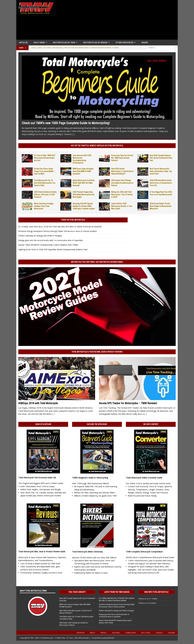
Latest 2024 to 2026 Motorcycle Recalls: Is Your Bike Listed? (122, 206)
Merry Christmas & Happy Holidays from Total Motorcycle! (44, 206)
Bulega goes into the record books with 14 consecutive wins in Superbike (51, 240)
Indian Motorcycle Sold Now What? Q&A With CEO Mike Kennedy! (84, 183)
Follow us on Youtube (147, 603)
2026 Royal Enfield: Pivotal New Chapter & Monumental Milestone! (160, 206)
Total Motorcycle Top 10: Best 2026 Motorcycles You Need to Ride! (45, 183)
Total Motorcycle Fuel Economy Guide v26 (37, 478)
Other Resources (124, 42)
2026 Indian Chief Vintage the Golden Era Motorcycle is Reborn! (122, 183)
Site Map (172, 633)
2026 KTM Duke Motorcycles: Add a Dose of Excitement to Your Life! (161, 183)
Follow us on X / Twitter (148, 599)
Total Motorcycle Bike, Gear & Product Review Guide (42, 552)
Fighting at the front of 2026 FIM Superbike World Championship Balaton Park (53, 249)
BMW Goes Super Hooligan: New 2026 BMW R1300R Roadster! (83, 171)
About (92, 633)
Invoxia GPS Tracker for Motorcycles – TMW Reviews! (128, 403)
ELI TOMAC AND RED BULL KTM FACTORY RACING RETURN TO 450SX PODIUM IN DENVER (60, 227)
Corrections (131, 633)
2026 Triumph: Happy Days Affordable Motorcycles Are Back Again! (84, 194)
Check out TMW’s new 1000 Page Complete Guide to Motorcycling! (66, 123)
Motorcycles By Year (64, 42)
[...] (73, 134)
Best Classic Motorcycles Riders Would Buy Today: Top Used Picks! (161, 171)
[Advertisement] (118, 21)
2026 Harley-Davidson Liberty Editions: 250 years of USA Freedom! (45, 194)
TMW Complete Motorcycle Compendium (144, 552)
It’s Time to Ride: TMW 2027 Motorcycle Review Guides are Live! (45, 158)
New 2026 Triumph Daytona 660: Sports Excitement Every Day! (161, 158)
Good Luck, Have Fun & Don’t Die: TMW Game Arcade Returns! (122, 158)
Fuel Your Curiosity (77, 592)
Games (145, 42)
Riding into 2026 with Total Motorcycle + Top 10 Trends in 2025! (122, 194)
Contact (159, 633)
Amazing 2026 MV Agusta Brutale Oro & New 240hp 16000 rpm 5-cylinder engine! (84, 206)
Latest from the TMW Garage (117, 592)
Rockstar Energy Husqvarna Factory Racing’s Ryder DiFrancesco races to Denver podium (58, 231)
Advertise (81, 633)
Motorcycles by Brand (95, 42)
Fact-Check (146, 633)
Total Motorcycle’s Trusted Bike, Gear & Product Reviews (97, 352)
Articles (23, 42)
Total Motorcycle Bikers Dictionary (87, 552)
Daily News (39, 42)
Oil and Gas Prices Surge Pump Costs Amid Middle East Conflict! (44, 171)
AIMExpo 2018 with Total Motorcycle (38, 403)
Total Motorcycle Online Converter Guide (144, 478)
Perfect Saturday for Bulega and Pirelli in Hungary (40, 236)
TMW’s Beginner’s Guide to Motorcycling (90, 478)
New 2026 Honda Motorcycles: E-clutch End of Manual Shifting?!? (122, 171)
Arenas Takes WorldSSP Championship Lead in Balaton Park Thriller (48, 245)
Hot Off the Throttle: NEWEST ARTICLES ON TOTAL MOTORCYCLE (97, 146)
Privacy (104, 633)
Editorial (116, 633)
